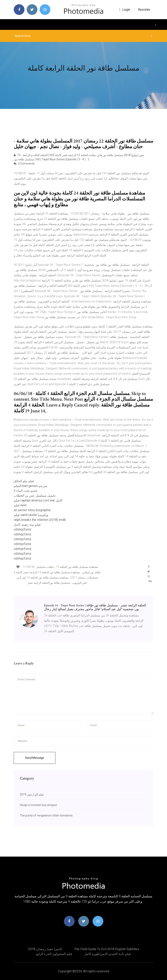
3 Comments (24, 164)
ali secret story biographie (32, 510)
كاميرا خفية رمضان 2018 (45, 949)
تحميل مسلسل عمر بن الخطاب (35, 496)
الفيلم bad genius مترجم (31, 486)
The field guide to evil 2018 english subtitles (107, 949)
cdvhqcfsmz (23, 529)
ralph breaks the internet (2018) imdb (40, 520)
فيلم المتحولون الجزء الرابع (54, 954)
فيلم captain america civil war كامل (38, 500)
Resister (144, 10)
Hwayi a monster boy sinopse (38, 805)
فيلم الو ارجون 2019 (32, 794)
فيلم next (20, 505)
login (125, 10)
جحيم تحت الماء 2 (26, 491)
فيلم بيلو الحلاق (24, 481)
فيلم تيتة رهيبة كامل (27, 525)
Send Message (35, 758)
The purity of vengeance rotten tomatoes (46, 815)
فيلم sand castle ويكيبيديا (31, 515)
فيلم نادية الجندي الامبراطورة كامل (108, 954)
